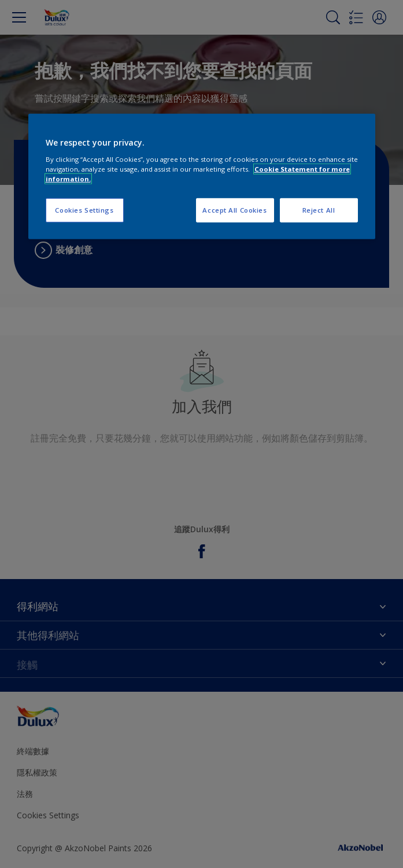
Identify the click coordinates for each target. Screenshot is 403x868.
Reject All (319, 210)
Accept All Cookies (234, 210)
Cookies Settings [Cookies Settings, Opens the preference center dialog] (84, 210)
